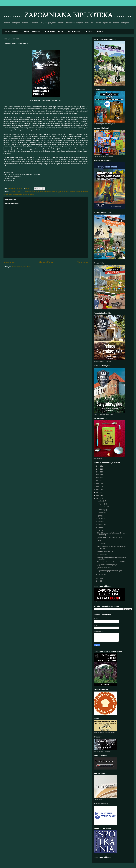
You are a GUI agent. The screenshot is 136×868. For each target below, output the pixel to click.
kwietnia (101, 525)
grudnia (100, 501)
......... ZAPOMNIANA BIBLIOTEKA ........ (67, 15)
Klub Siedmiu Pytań (54, 32)
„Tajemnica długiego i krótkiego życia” (110, 571)
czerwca (101, 519)
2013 (98, 581)
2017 (98, 492)
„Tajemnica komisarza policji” (107, 565)
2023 (98, 475)
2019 (98, 487)
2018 (98, 490)
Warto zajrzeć (74, 32)
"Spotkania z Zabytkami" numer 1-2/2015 (111, 562)
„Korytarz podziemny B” (105, 551)
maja (100, 521)
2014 (98, 578)
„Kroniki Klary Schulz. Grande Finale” (110, 538)
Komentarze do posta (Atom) (22, 267)
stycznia (101, 574)
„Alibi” (99, 541)
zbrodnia (31, 194)
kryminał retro (47, 192)
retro (10, 194)
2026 (98, 466)
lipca (100, 516)
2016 (98, 495)
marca (100, 527)
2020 (98, 484)
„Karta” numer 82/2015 (105, 568)
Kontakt (101, 32)
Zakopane (24, 194)
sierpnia (101, 513)
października (102, 507)
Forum (89, 32)
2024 (98, 472)
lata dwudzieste (82, 192)
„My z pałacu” (102, 544)
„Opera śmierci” (103, 554)
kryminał (39, 192)
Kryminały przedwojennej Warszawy (64, 192)
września (101, 510)
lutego (100, 530)
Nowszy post (9, 262)
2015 (98, 498)
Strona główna (12, 32)
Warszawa (16, 194)
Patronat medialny (32, 32)
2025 (98, 469)
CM (23, 192)
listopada (101, 504)
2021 (98, 481)
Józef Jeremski (30, 192)
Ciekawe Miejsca (15, 192)
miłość (6, 194)
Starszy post (83, 262)
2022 (98, 478)
